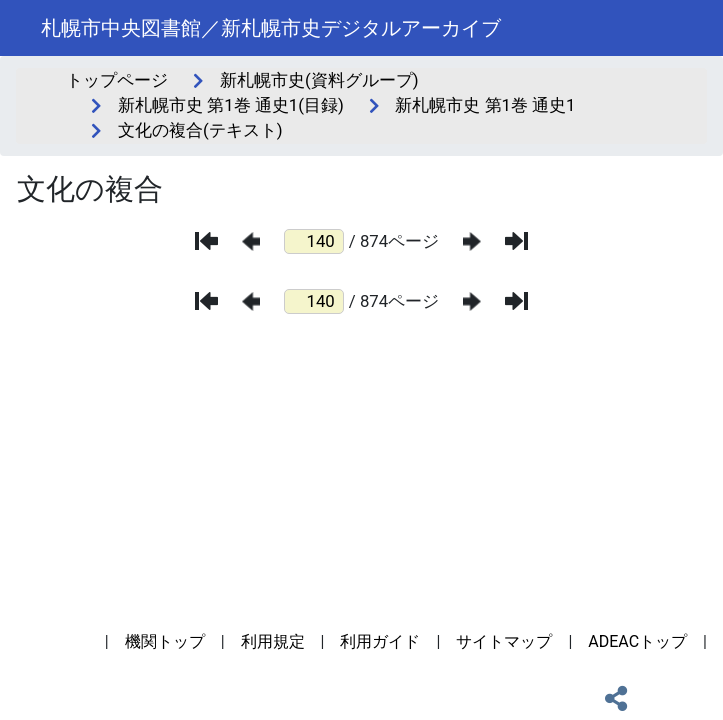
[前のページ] (251, 241)
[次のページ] (472, 241)
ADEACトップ (637, 641)
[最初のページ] (206, 241)
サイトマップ (504, 641)
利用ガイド (380, 641)
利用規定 (273, 641)
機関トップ (165, 641)
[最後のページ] (516, 241)
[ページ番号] (314, 241)
